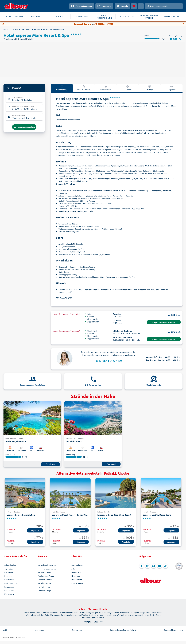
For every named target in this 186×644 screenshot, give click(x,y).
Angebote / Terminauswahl (164, 322)
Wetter (150, 88)
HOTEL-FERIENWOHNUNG (104, 17)
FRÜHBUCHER (82, 17)
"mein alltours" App (46, 576)
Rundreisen (9, 580)
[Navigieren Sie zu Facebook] (142, 566)
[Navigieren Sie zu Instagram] (148, 566)
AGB (5, 630)
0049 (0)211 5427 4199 (109, 361)
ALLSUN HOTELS (127, 17)
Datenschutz (77, 580)
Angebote (172, 88)
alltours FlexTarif (45, 572)
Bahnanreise (9, 590)
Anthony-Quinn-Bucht (16, 441)
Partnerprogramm (79, 583)
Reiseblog (8, 576)
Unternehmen (77, 565)
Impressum (39, 630)
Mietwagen (9, 594)
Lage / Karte (128, 88)
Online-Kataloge (45, 590)
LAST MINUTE (37, 17)
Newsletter (76, 572)
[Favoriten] (134, 6)
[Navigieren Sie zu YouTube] (160, 566)
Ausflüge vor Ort (11, 583)
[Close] (184, 24)
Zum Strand (51, 464)
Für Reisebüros (44, 587)
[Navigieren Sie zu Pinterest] (154, 566)
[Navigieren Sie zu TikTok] (165, 566)
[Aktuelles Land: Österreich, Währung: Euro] (141, 6)
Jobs (73, 569)
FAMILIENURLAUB (171, 17)
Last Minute (9, 572)
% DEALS (59, 17)
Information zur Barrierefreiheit (123, 630)
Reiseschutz (9, 587)
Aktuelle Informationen (47, 565)
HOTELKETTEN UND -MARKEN (149, 17)
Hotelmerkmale (84, 88)
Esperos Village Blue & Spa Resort (114, 515)
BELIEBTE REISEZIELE (15, 17)
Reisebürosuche (44, 583)
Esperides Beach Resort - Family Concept (70, 515)
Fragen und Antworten (47, 569)
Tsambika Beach (74, 441)
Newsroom (76, 576)
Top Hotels (9, 569)
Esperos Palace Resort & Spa (21, 515)
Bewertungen (106, 88)
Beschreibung (62, 88)
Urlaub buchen (10, 565)
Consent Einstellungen (173, 630)
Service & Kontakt (45, 580)
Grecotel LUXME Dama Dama (157, 515)
